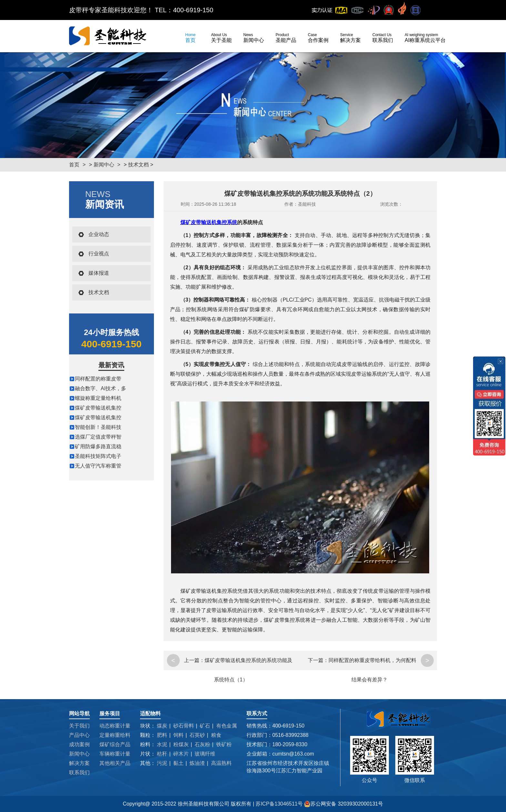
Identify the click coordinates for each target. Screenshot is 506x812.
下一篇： (318, 660)
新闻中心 (254, 38)
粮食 (216, 735)
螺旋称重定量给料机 (98, 398)
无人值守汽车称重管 (98, 466)
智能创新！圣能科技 (98, 427)
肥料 (162, 735)
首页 (190, 38)
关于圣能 (221, 38)
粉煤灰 (181, 744)
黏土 (178, 763)
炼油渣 (197, 763)
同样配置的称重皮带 (98, 379)
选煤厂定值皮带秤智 (98, 437)
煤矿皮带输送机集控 (98, 408)
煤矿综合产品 (115, 744)
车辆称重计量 (115, 754)
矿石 (205, 726)
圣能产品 (286, 38)
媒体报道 (99, 273)
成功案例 (79, 744)
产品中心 (79, 735)
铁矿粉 (224, 744)
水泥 (162, 744)
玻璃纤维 (205, 754)
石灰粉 (202, 744)
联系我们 (383, 38)
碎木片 (181, 754)
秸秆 (162, 754)
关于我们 (79, 726)
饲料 (178, 735)
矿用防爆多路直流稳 (98, 446)
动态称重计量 (115, 726)
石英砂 (197, 735)
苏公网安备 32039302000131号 (344, 804)
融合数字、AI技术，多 (101, 388)
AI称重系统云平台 (425, 38)
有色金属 (227, 726)
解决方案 (350, 38)
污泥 (162, 763)
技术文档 (138, 165)
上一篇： (194, 660)
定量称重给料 (115, 735)
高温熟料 (221, 763)
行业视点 (99, 254)
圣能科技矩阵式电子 (98, 456)
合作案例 (318, 38)
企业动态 (99, 234)
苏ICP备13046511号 (280, 804)
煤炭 (162, 726)
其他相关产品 (115, 763)
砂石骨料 (184, 726)
